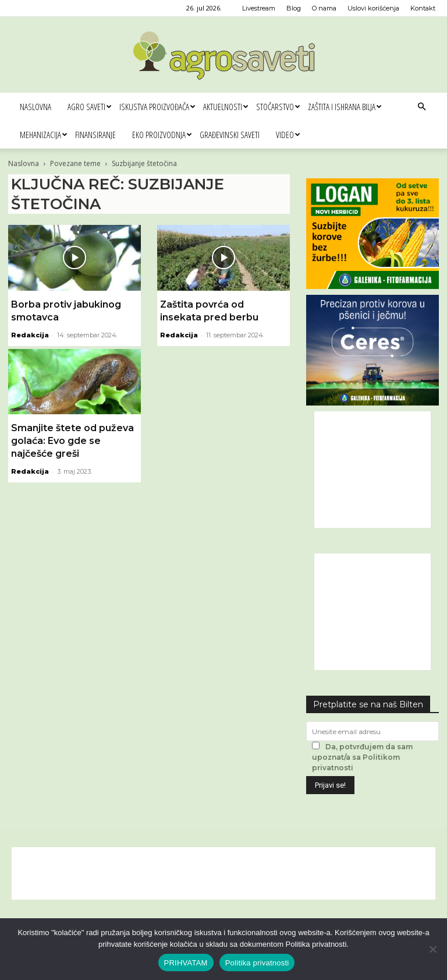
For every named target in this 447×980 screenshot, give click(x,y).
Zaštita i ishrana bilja (345, 107)
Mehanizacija (43, 135)
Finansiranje (95, 135)
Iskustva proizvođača (157, 107)
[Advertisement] (372, 470)
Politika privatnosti (257, 963)
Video (288, 135)
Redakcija (30, 335)
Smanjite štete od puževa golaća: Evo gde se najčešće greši (72, 441)
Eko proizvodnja (162, 135)
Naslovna (36, 107)
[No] (432, 949)
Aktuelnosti (226, 107)
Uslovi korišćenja (373, 8)
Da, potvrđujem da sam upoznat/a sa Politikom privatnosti (362, 757)
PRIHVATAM (186, 963)
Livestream (259, 8)
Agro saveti (89, 107)
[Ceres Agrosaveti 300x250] (372, 402)
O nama (324, 8)
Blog (294, 8)
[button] (421, 107)
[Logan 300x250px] (372, 286)
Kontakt (423, 8)
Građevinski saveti (230, 135)
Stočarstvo (278, 107)
